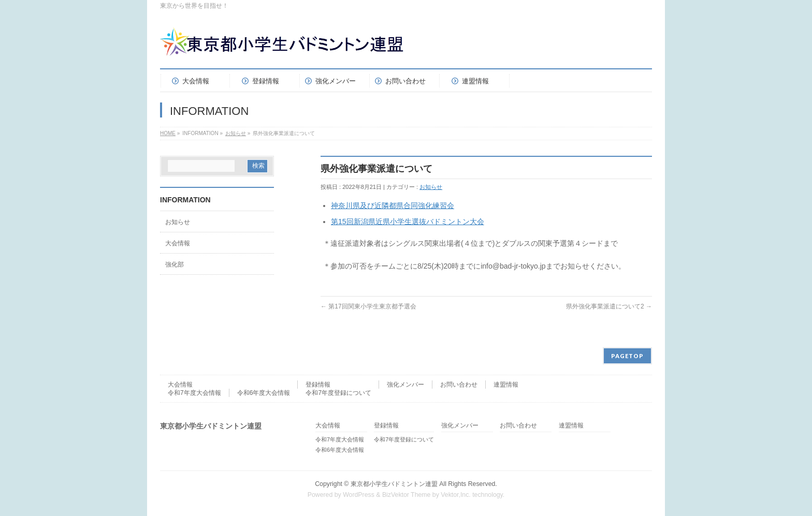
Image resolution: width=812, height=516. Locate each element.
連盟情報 (506, 385)
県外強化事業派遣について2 (609, 306)
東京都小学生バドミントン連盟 (394, 484)
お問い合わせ (459, 385)
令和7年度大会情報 (194, 393)
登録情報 (318, 385)
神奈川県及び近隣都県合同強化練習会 (393, 205)
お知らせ (236, 133)
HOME (168, 133)
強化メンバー (405, 385)
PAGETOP (627, 356)
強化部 (175, 264)
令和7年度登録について (338, 393)
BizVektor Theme (407, 495)
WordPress (359, 495)
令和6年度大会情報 (264, 393)
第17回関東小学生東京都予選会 (368, 306)
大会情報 (178, 243)
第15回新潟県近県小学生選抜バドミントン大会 (408, 222)
